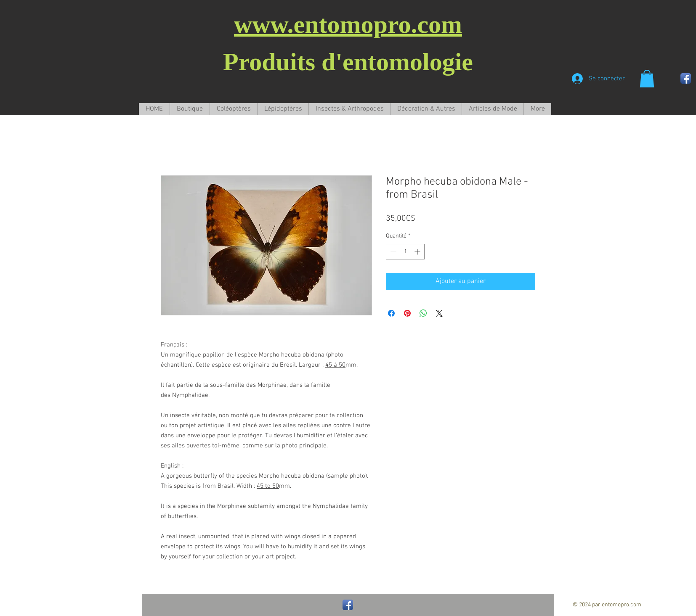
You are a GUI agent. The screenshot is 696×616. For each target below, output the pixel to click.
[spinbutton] (405, 252)
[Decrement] (392, 252)
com (636, 605)
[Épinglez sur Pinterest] (407, 313)
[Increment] (418, 252)
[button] (647, 79)
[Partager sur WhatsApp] (423, 313)
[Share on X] (439, 313)
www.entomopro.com (348, 24)
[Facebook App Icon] (686, 78)
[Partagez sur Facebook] (391, 313)
